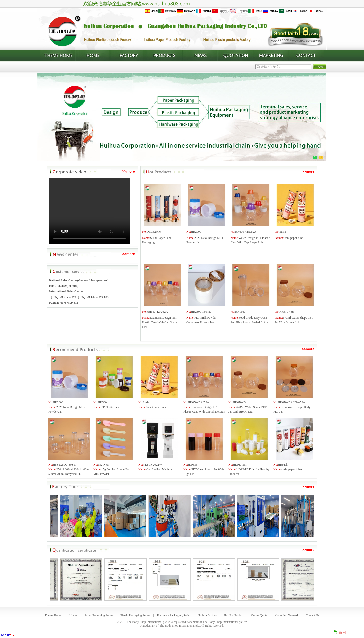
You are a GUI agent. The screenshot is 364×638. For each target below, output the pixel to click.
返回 (342, 633)
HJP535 (193, 465)
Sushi (283, 232)
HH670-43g (287, 312)
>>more (129, 171)
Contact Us (312, 615)
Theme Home (53, 615)
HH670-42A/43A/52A (291, 402)
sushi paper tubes (292, 469)
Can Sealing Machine (159, 469)
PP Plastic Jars (110, 407)
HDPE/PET (240, 465)
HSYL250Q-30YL (64, 465)
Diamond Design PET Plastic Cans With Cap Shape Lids (160, 322)
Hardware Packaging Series (174, 615)
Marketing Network (287, 615)
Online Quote (259, 615)
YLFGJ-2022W (152, 465)
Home (73, 615)
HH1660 (240, 312)
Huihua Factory (207, 615)
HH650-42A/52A (157, 312)
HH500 (102, 402)
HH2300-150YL (201, 312)
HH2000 (196, 232)
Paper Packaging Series (99, 615)
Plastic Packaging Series (135, 615)
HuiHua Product (234, 615)
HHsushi (283, 465)
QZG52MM (154, 232)
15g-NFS (103, 465)
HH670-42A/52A (246, 232)
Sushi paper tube (293, 238)
